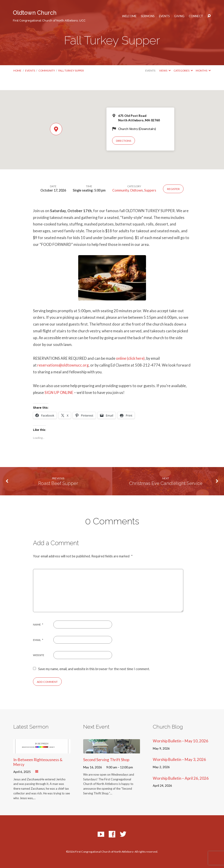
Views (165, 71)
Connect (196, 16)
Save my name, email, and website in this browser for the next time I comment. (94, 669)
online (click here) (130, 358)
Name (38, 625)
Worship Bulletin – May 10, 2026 (180, 741)
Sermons (148, 16)
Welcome (129, 16)
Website (39, 655)
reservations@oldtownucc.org (63, 365)
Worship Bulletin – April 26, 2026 (181, 778)
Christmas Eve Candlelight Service (166, 483)
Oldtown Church (49, 16)
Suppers (150, 190)
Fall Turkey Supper (71, 71)
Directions (124, 141)
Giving (179, 16)
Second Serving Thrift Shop (106, 760)
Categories (183, 71)
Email (38, 640)
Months (203, 71)
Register (173, 189)
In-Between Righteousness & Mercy (38, 762)
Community (47, 71)
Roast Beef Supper (58, 483)
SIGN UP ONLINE (59, 393)
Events (164, 16)
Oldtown (136, 190)
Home (17, 71)
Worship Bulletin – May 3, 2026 (179, 759)
